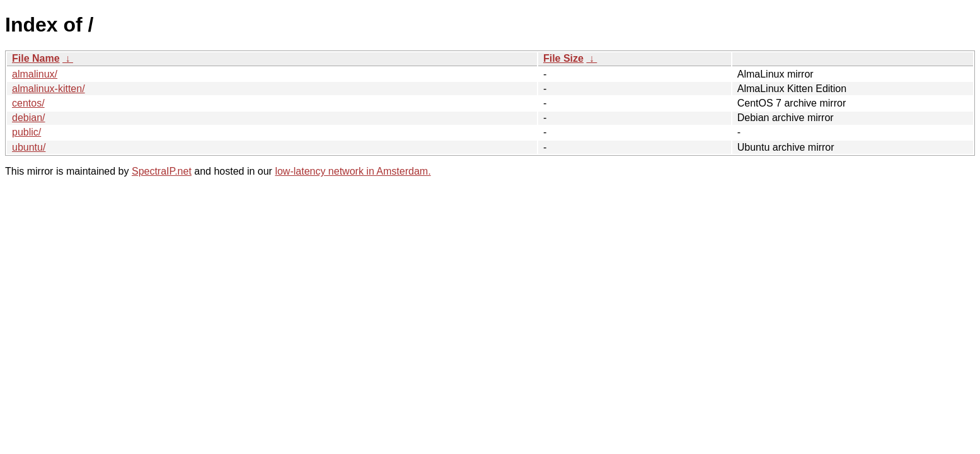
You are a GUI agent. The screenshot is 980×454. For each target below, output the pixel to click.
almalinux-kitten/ (49, 89)
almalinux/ (35, 74)
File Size (563, 58)
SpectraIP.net (162, 171)
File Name (36, 58)
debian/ (29, 118)
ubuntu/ (29, 147)
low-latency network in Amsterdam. (353, 171)
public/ (26, 132)
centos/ (28, 103)
